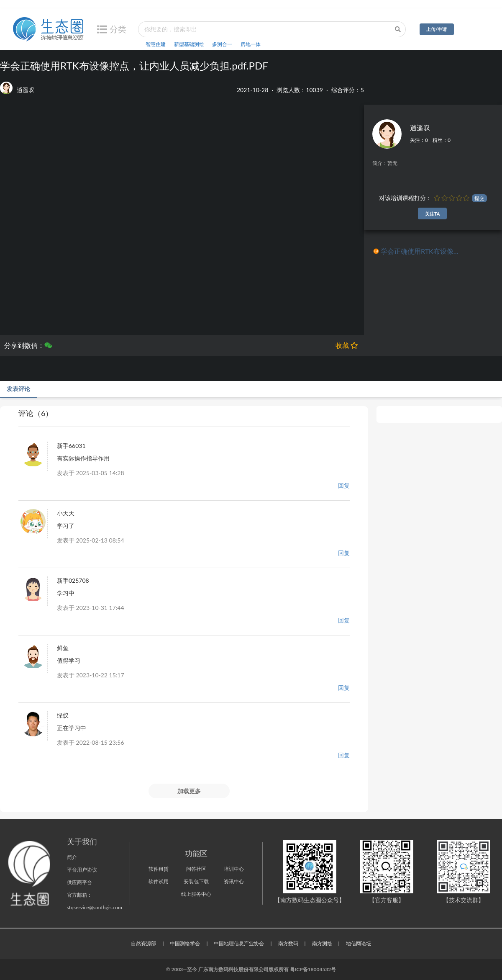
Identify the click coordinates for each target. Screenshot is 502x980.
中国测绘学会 (185, 943)
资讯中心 (234, 881)
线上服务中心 (196, 894)
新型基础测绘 (189, 44)
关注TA (432, 214)
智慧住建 (156, 44)
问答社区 (196, 869)
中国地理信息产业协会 (239, 943)
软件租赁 (159, 869)
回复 (344, 485)
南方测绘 (322, 943)
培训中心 (234, 869)
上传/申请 (437, 29)
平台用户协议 (82, 870)
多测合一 (222, 44)
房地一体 (251, 44)
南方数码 (288, 943)
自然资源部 (143, 943)
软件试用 (159, 881)
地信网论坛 (359, 943)
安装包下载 (196, 881)
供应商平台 (79, 882)
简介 (72, 857)
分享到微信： (28, 345)
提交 (479, 198)
